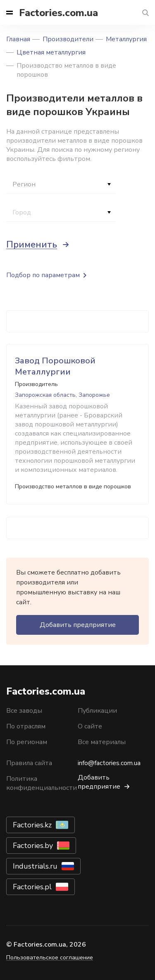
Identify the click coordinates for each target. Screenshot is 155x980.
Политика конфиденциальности (42, 783)
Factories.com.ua (58, 13)
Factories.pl (32, 887)
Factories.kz (32, 825)
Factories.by (33, 846)
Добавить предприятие (78, 625)
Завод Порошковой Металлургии (55, 366)
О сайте (90, 726)
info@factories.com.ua (109, 763)
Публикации (97, 711)
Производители (68, 39)
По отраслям (26, 726)
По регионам (27, 742)
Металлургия (126, 39)
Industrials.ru (35, 866)
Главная (18, 39)
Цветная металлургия (51, 52)
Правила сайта (29, 763)
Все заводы (24, 711)
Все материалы (102, 742)
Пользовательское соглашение (50, 958)
